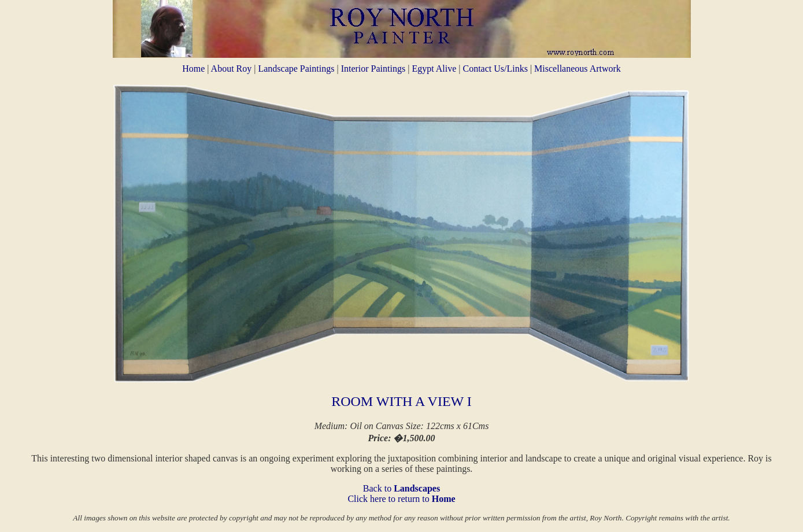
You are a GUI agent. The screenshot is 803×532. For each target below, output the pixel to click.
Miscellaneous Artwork (578, 69)
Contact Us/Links (495, 69)
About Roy (232, 69)
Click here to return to (401, 499)
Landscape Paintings (297, 69)
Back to (401, 488)
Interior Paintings (375, 69)
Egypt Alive (435, 69)
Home (193, 69)
